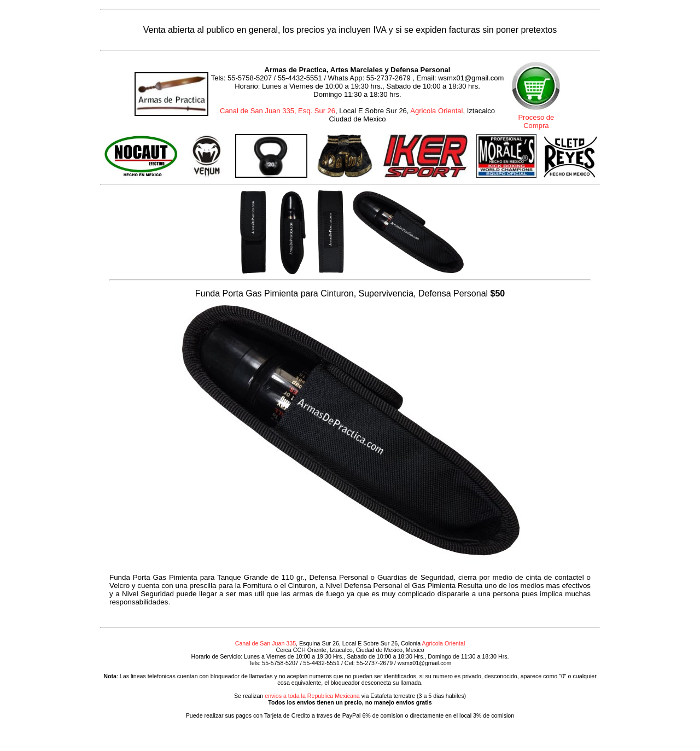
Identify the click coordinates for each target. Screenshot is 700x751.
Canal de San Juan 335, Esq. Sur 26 (278, 111)
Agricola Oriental (436, 111)
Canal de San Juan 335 (266, 643)
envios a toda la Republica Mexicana (312, 696)
